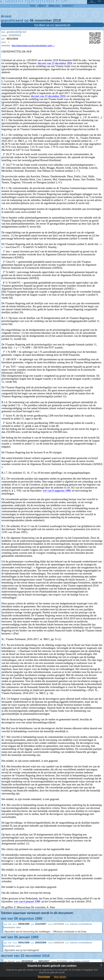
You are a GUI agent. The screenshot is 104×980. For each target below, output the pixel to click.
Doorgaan (44, 977)
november (43, 20)
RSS (33, 6)
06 (32, 20)
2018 (57, 20)
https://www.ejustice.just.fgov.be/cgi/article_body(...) (33, 46)
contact (68, 6)
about (42, 6)
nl (92, 1)
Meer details (60, 977)
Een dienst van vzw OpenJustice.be (52, 25)
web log (54, 6)
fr (99, 1)
